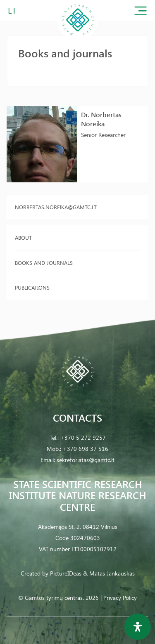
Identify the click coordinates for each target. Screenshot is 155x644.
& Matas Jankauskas (109, 573)
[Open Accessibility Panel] (138, 627)
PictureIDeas (66, 573)
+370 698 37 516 (86, 449)
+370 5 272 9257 (83, 438)
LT (12, 10)
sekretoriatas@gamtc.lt (86, 460)
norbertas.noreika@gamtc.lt (56, 207)
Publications (32, 287)
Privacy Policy (120, 598)
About (23, 237)
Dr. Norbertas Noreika (101, 119)
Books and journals (44, 263)
